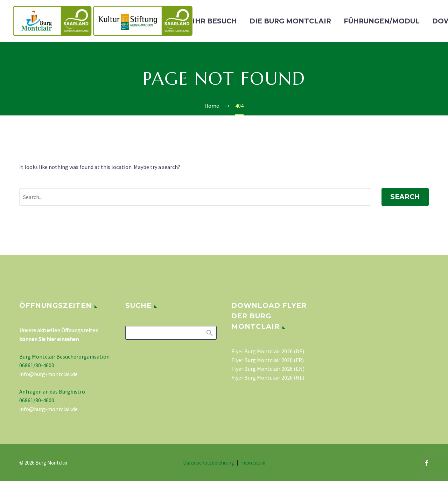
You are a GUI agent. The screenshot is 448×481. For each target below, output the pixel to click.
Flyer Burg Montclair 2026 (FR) (268, 360)
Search (405, 197)
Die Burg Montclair (290, 21)
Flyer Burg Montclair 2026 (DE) (268, 351)
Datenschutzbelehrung (209, 463)
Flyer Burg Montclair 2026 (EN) (268, 369)
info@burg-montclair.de (48, 374)
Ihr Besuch (215, 21)
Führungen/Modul (382, 21)
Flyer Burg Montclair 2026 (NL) (268, 377)
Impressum (253, 463)
